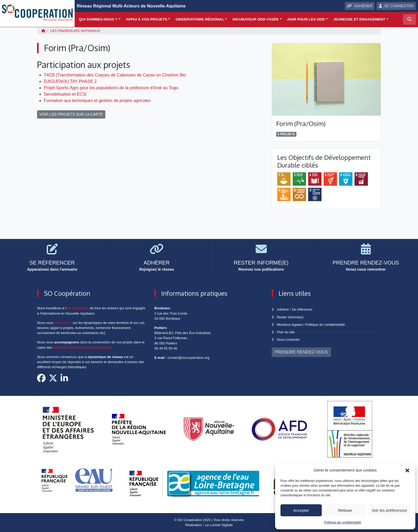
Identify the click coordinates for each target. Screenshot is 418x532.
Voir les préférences (389, 510)
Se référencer (302, 309)
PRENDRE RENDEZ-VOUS (301, 352)
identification (77, 308)
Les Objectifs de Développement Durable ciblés (324, 161)
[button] (407, 470)
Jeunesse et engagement (359, 19)
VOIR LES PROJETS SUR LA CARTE (71, 114)
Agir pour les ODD (306, 19)
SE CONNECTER (396, 6)
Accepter (301, 510)
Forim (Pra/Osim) (301, 123)
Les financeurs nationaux (75, 31)
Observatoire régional (200, 19)
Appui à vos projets (146, 19)
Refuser (345, 510)
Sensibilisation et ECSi (65, 94)
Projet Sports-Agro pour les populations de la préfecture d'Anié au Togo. (112, 88)
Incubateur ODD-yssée (256, 19)
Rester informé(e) (290, 317)
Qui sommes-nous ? (98, 19)
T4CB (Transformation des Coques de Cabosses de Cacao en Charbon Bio (115, 75)
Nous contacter (288, 340)
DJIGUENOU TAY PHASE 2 (70, 81)
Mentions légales (290, 325)
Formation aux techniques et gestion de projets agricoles (97, 101)
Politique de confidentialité (342, 522)
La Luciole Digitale (219, 525)
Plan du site (286, 332)
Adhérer (283, 309)
